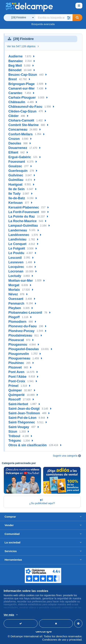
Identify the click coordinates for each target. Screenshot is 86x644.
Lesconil (15, 258)
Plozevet (15, 367)
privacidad (75, 640)
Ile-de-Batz (17, 198)
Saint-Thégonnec (22, 422)
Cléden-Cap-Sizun (22, 111)
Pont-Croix (17, 381)
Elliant (13, 152)
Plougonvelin (19, 354)
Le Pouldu (16, 253)
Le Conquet (17, 244)
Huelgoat (15, 185)
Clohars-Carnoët (21, 120)
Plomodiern (17, 322)
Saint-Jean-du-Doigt (24, 409)
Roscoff (14, 399)
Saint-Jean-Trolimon (24, 413)
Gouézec (15, 166)
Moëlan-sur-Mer (21, 281)
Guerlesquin (18, 171)
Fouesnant (17, 162)
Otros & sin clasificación (28, 445)
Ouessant (16, 299)
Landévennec (19, 235)
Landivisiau (17, 239)
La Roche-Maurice (23, 221)
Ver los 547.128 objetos (23, 46)
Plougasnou (18, 345)
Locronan (16, 271)
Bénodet (15, 70)
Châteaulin (17, 102)
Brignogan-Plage (21, 84)
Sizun (13, 432)
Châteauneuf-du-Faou (25, 107)
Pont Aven (16, 372)
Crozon (14, 139)
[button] (69, 18)
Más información (14, 615)
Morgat (14, 285)
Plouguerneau (19, 358)
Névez (13, 294)
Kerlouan (15, 203)
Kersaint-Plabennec (24, 207)
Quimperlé (16, 395)
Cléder (13, 116)
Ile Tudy (14, 194)
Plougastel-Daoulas (24, 349)
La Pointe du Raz (22, 216)
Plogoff (14, 317)
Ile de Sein (16, 189)
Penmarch (16, 303)
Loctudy (15, 276)
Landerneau (18, 230)
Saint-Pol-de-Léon (22, 418)
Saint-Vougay (19, 427)
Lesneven (16, 262)
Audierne (15, 56)
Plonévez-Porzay (21, 331)
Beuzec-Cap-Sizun (23, 75)
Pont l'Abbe (17, 377)
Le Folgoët (17, 248)
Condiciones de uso (54, 640)
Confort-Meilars (20, 134)
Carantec (15, 93)
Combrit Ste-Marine (24, 125)
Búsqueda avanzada (43, 24)
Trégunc (15, 441)
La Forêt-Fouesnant (24, 212)
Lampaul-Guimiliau (23, 226)
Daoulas (15, 143)
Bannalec (16, 61)
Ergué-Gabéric (20, 157)
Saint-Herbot (18, 404)
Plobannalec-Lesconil (25, 313)
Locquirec (16, 267)
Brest (13, 79)
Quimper (15, 390)
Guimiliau (16, 180)
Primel (13, 386)
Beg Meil (15, 66)
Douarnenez (18, 148)
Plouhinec (16, 363)
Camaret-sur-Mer (21, 88)
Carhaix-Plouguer (22, 98)
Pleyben (15, 308)
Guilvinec (16, 175)
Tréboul (14, 436)
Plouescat (16, 340)
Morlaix (14, 290)
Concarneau (18, 129)
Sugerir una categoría (65, 456)
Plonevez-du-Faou (23, 326)
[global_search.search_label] (54, 18)
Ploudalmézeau (20, 335)
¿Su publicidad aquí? (41, 502)
